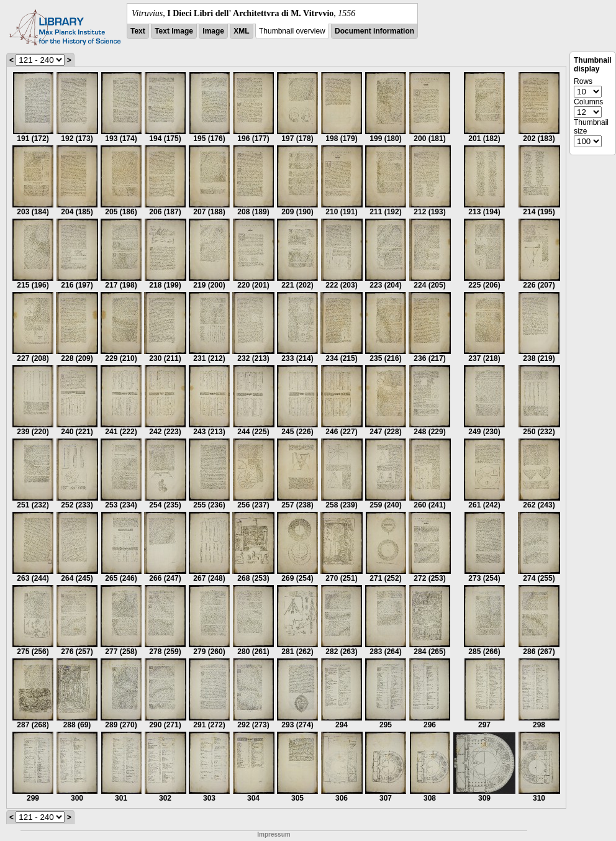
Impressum (274, 834)
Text (138, 31)
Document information (374, 31)
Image (213, 31)
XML (241, 31)
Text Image (174, 31)
